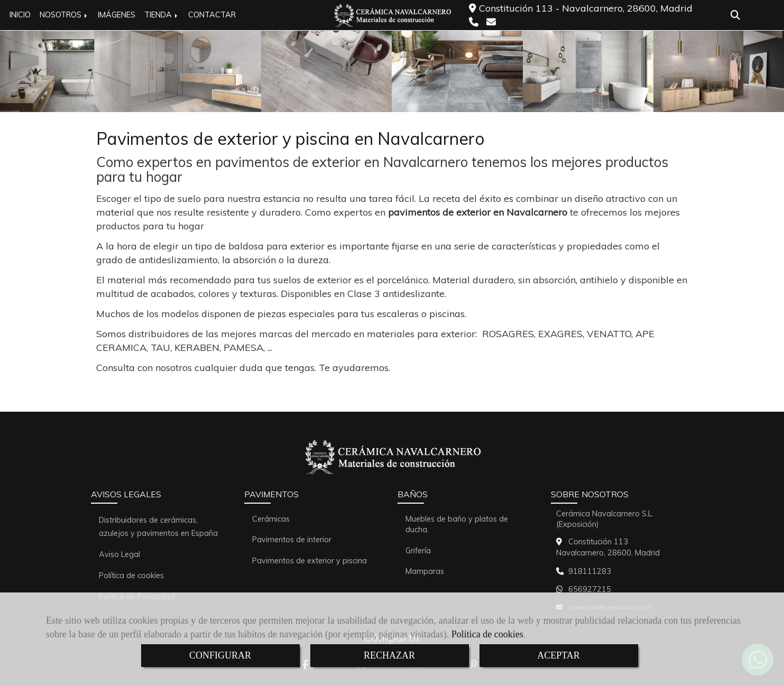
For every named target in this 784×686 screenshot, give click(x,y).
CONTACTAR (212, 15)
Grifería (418, 551)
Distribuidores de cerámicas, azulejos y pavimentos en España (158, 527)
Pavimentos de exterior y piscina (310, 561)
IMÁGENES (117, 15)
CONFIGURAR (220, 655)
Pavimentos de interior (292, 540)
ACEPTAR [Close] (559, 655)
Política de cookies (487, 634)
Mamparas (425, 571)
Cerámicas (271, 519)
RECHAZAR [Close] (389, 655)
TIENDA (162, 15)
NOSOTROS (64, 15)
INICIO (20, 15)
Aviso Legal (119, 554)
